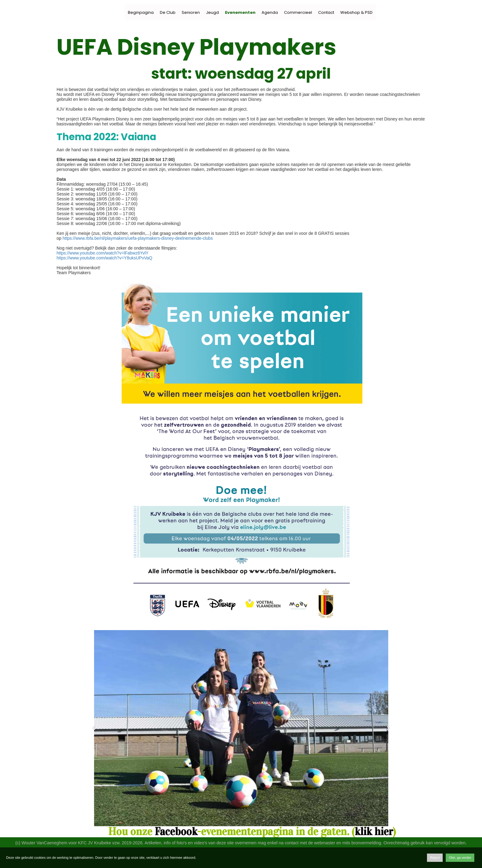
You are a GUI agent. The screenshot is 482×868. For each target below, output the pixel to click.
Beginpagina (141, 12)
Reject (435, 858)
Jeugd (212, 12)
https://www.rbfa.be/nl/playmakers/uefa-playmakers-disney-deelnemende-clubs (138, 238)
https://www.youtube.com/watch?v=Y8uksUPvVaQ (104, 258)
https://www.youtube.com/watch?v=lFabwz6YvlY (103, 253)
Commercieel (298, 12)
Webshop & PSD (356, 12)
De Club (168, 12)
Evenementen (240, 12)
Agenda (270, 12)
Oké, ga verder (460, 858)
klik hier (374, 832)
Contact (326, 12)
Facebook (176, 832)
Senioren (191, 12)
